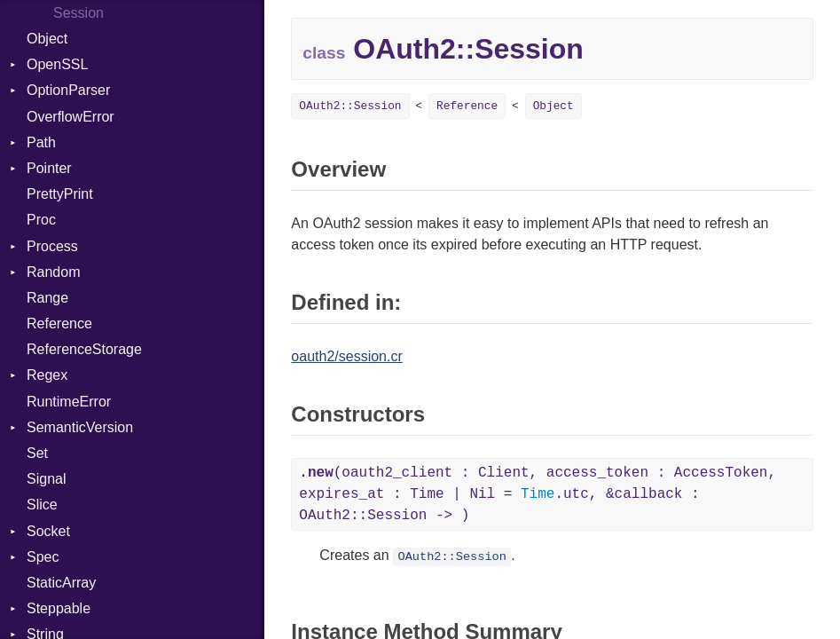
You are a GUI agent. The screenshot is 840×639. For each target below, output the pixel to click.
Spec (43, 557)
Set (37, 453)
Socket (48, 531)
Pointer (49, 168)
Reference (59, 323)
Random (53, 272)
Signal (46, 479)
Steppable (59, 608)
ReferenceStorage (84, 349)
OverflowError (71, 117)
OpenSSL (57, 64)
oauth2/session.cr (346, 356)
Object (47, 39)
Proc (41, 220)
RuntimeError (69, 402)
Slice (42, 505)
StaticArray (61, 583)
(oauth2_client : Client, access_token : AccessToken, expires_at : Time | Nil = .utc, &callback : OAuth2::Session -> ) (538, 494)
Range (47, 298)
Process (52, 246)
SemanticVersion (80, 427)
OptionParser (68, 90)
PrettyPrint (60, 194)
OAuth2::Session (350, 106)
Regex (47, 375)
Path (41, 142)
